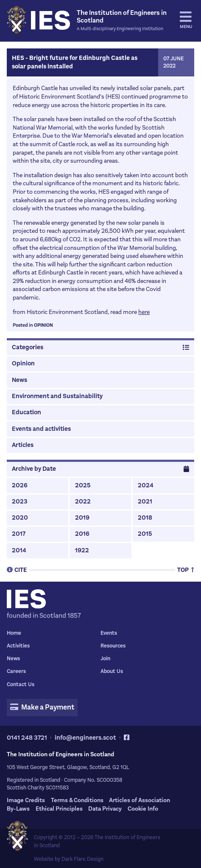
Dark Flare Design (82, 859)
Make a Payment (42, 707)
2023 (20, 502)
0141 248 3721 (27, 738)
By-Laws (18, 809)
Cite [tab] (17, 570)
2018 (145, 518)
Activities (18, 646)
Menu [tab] (186, 20)
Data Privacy (105, 809)
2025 (83, 485)
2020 (20, 518)
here (144, 312)
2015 (145, 534)
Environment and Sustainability (57, 396)
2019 (82, 518)
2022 (83, 502)
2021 (145, 502)
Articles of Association (140, 800)
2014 (19, 550)
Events (109, 633)
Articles (23, 445)
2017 (19, 534)
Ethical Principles (59, 809)
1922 (82, 550)
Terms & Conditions (77, 800)
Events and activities (41, 429)
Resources (113, 646)
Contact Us (21, 684)
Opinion (43, 325)
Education (27, 412)
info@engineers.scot (85, 738)
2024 (146, 485)
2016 (82, 534)
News (20, 380)
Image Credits (26, 800)
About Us (112, 671)
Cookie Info (143, 809)
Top (186, 570)
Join (105, 659)
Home (14, 633)
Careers (16, 671)
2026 (20, 485)
